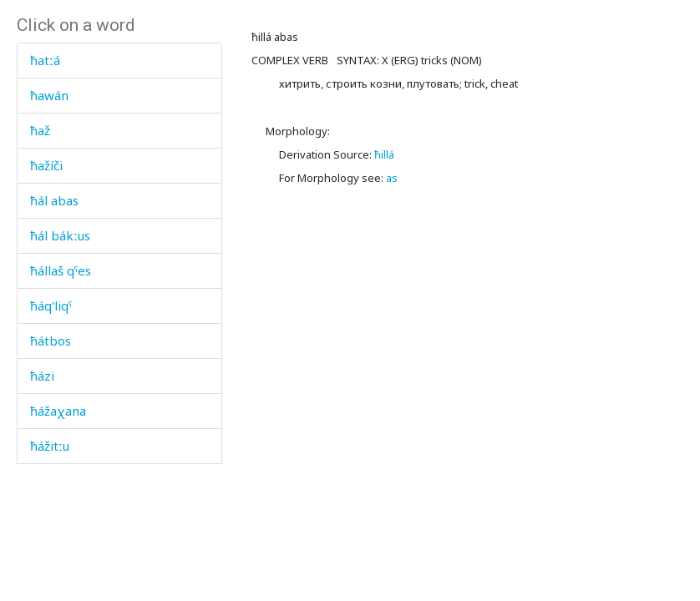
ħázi (42, 376)
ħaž (40, 130)
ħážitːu (50, 446)
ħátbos (51, 341)
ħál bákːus (60, 235)
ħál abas (54, 200)
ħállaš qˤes (61, 270)
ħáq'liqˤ (51, 306)
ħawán (49, 95)
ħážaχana (58, 411)
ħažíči (46, 165)
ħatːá (45, 60)
